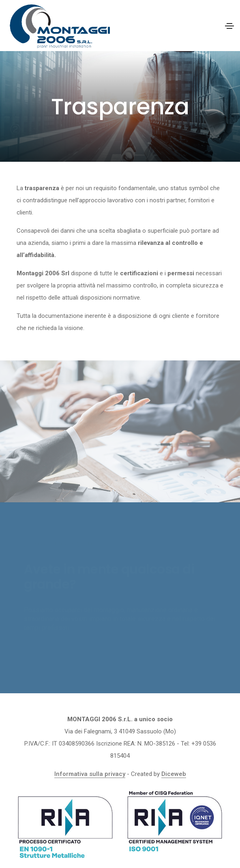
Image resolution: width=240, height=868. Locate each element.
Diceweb (174, 774)
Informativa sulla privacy (90, 774)
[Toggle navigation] (229, 26)
